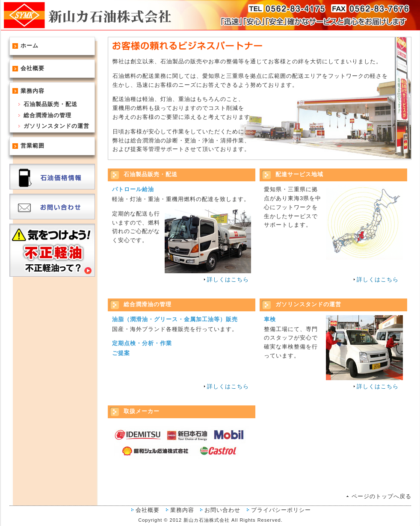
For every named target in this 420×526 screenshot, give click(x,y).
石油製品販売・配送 (50, 104)
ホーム (30, 46)
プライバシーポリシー (281, 510)
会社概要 (33, 68)
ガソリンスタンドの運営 (56, 126)
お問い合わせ (222, 510)
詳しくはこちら (228, 279)
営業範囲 (33, 146)
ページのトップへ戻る (382, 496)
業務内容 (33, 91)
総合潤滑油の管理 (47, 115)
